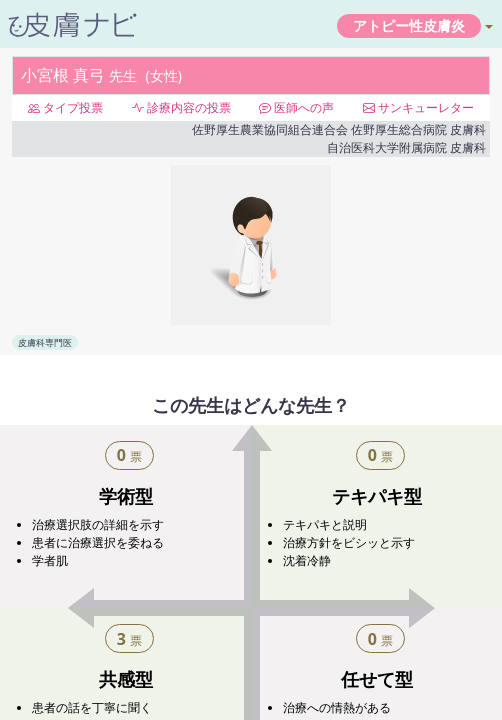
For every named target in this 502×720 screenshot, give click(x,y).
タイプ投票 (65, 107)
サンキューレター (418, 107)
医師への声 (296, 107)
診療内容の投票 (181, 107)
